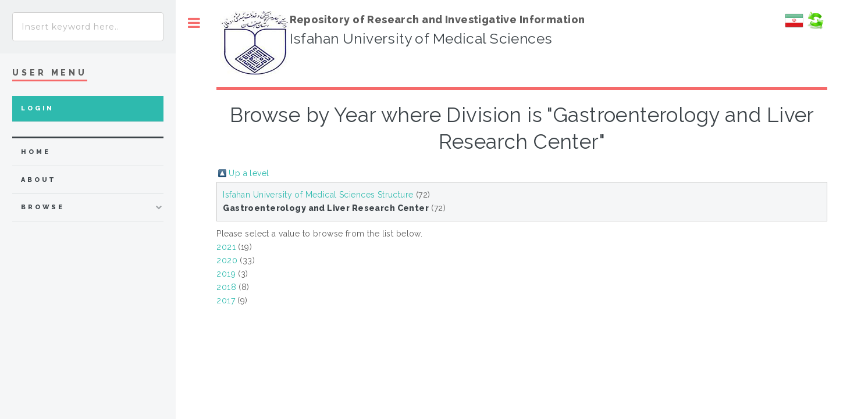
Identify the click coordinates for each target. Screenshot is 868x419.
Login (38, 108)
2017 (226, 300)
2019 (226, 274)
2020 (227, 260)
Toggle (194, 23)
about (39, 180)
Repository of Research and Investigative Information (437, 19)
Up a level (249, 173)
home (35, 152)
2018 (226, 287)
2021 (226, 247)
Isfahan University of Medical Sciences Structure (318, 195)
